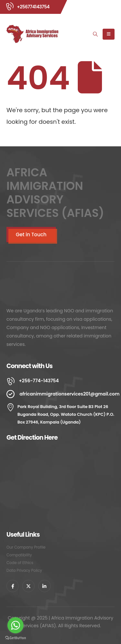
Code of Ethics (20, 563)
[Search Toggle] (96, 34)
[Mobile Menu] (109, 34)
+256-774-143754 (39, 381)
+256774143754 (33, 7)
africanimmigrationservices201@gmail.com (69, 394)
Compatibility (19, 555)
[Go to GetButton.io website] (15, 638)
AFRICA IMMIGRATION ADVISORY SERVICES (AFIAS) (55, 193)
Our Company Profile (26, 547)
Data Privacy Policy (24, 571)
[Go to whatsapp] (15, 625)
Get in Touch (31, 234)
